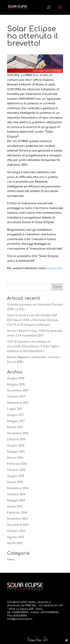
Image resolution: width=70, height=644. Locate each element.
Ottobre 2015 (16, 470)
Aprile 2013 (15, 543)
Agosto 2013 (16, 537)
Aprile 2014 (15, 507)
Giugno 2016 (16, 446)
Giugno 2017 (16, 415)
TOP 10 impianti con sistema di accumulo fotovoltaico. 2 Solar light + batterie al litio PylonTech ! (34, 347)
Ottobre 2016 (16, 439)
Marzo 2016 (15, 458)
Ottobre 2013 (16, 531)
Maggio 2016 (16, 452)
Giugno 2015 (16, 476)
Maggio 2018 (16, 385)
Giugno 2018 (16, 378)
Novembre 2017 (18, 391)
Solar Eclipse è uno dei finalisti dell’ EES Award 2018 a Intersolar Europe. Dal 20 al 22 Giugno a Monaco (33, 320)
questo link (54, 268)
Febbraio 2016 (17, 464)
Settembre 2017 (18, 403)
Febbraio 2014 (17, 513)
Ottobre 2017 (16, 397)
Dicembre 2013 (17, 519)
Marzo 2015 (15, 482)
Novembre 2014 (18, 488)
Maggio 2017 (16, 421)
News (11, 560)
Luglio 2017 (15, 409)
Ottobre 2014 (16, 494)
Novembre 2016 (18, 433)
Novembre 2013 (18, 525)
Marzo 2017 (15, 427)
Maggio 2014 (16, 501)
